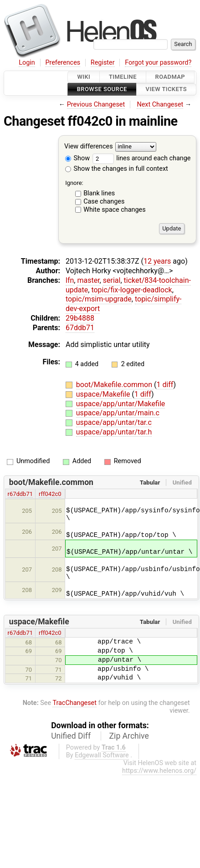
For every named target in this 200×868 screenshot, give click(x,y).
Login (27, 63)
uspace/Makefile (104, 394)
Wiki (84, 77)
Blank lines (99, 193)
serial (112, 280)
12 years (157, 261)
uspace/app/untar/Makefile (121, 404)
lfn (70, 280)
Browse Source (102, 89)
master (88, 280)
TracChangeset (74, 703)
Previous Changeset (96, 105)
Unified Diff (71, 736)
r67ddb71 (20, 494)
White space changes (115, 210)
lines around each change (142, 158)
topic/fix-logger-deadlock (131, 290)
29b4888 (80, 318)
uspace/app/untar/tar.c (114, 422)
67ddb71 (80, 328)
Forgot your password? (158, 63)
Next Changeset (160, 105)
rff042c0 (50, 494)
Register (103, 63)
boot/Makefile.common (115, 385)
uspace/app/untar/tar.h (114, 432)
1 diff (165, 385)
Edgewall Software (102, 755)
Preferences (63, 63)
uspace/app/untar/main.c (118, 413)
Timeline (123, 77)
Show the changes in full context (117, 169)
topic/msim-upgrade (99, 299)
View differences (89, 146)
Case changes (104, 202)
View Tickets (166, 89)
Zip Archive (129, 736)
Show (77, 158)
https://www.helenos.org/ (159, 771)
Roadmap (170, 77)
